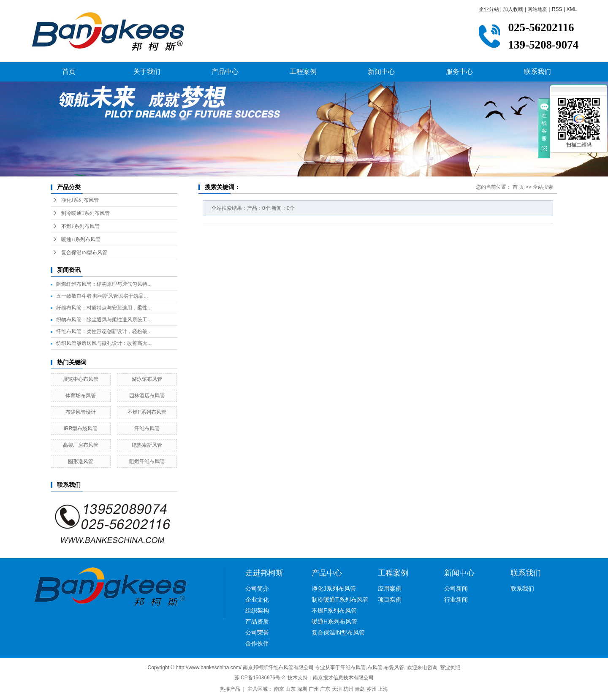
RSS (557, 9)
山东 (290, 689)
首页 (69, 72)
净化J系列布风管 (80, 200)
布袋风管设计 (81, 412)
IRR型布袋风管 (81, 429)
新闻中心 (381, 72)
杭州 (348, 689)
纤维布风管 (147, 429)
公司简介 (257, 589)
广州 (314, 689)
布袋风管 (394, 667)
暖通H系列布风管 (81, 239)
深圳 (302, 689)
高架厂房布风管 (81, 445)
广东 (325, 689)
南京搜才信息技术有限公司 (343, 678)
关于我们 (147, 72)
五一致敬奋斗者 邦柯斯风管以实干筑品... (102, 296)
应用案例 (390, 589)
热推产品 (230, 689)
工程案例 (303, 72)
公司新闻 (456, 589)
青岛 (360, 689)
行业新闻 (456, 600)
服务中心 (459, 72)
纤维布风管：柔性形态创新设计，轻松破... (104, 331)
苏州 (372, 689)
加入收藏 (513, 9)
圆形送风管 (81, 461)
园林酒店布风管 (147, 396)
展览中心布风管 (81, 379)
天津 (337, 689)
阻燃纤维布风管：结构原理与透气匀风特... (104, 284)
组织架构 (257, 610)
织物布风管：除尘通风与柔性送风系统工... (104, 320)
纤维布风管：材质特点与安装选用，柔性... (104, 308)
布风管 (375, 667)
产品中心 (225, 72)
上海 (383, 689)
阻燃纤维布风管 (147, 461)
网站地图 (537, 9)
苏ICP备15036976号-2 (260, 678)
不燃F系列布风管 (80, 226)
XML (571, 9)
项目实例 (390, 600)
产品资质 (257, 621)
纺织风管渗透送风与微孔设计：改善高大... (104, 343)
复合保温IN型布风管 (84, 252)
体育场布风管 (81, 396)
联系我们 (537, 72)
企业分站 (489, 9)
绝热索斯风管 (147, 445)
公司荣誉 (257, 632)
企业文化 (257, 600)
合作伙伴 (257, 643)
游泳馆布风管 (147, 379)
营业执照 (450, 667)
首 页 (518, 187)
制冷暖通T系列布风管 (85, 213)
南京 (279, 689)
